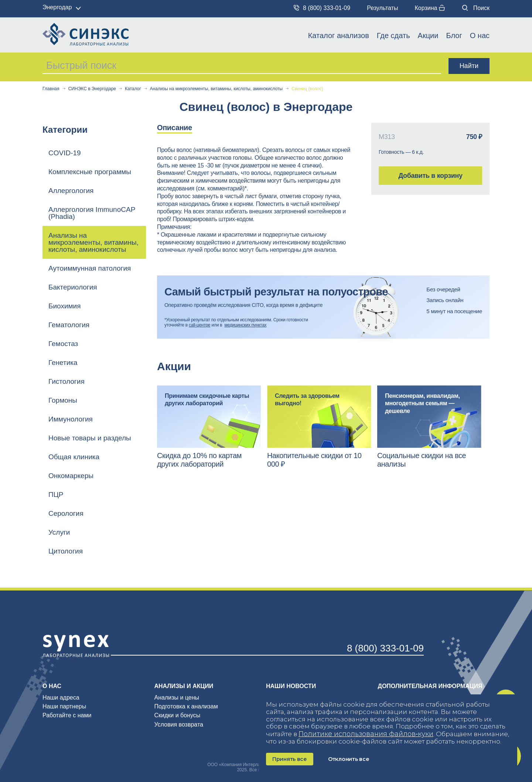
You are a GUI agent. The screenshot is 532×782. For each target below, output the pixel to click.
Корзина (429, 8)
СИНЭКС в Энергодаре (92, 89)
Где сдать (393, 35)
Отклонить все (349, 759)
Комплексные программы (90, 172)
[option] (182, 128)
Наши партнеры (64, 706)
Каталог (133, 89)
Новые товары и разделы (90, 438)
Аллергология (71, 191)
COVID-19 (65, 153)
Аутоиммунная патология (90, 268)
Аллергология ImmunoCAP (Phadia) (92, 213)
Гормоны (63, 400)
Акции (428, 35)
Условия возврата (179, 725)
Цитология (66, 551)
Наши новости (291, 686)
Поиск (476, 8)
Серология (66, 513)
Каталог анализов (339, 35)
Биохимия (65, 306)
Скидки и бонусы (178, 715)
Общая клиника (74, 457)
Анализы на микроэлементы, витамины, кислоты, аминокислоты (216, 89)
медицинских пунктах (246, 325)
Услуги (59, 532)
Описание (175, 128)
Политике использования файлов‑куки (366, 734)
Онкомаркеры (71, 476)
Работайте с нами (67, 715)
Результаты (382, 8)
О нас (480, 35)
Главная (51, 89)
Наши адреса (61, 698)
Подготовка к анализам (186, 706)
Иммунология (71, 419)
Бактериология (73, 287)
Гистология (66, 381)
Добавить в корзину (430, 176)
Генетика (63, 363)
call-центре (199, 325)
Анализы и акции (184, 686)
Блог (454, 35)
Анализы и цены (177, 698)
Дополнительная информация (430, 686)
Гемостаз (63, 344)
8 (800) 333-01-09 (322, 8)
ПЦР (56, 495)
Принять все (290, 759)
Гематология (69, 325)
